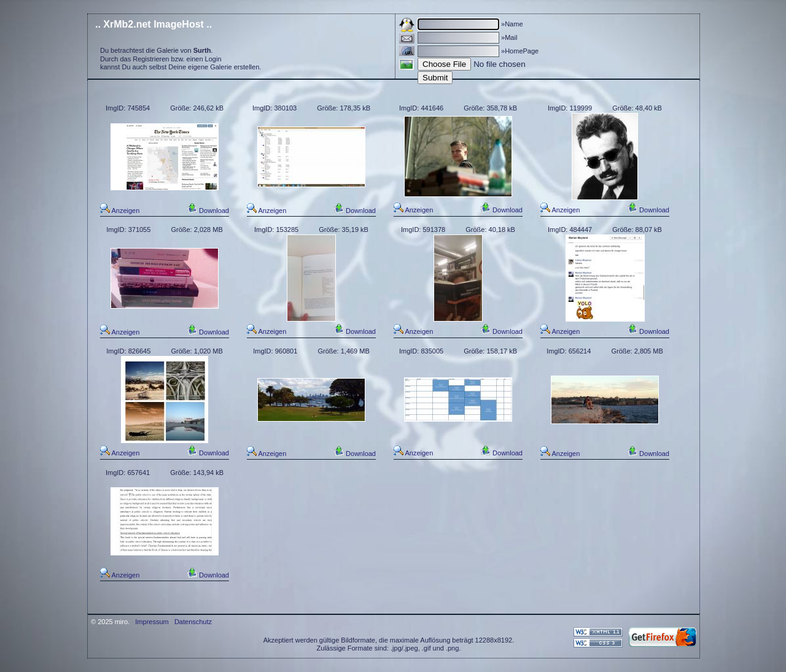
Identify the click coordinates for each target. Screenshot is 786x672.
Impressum (152, 622)
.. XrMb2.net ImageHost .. (154, 24)
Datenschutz (193, 622)
